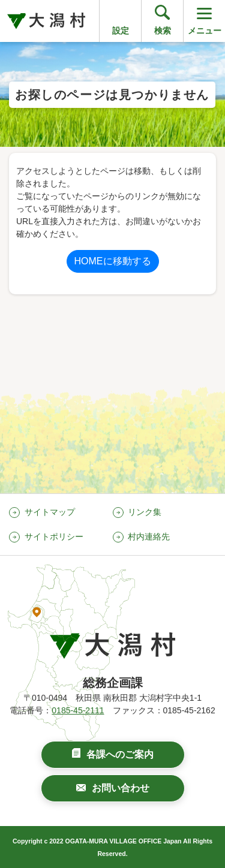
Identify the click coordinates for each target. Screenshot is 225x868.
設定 (121, 31)
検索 (163, 31)
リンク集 (145, 512)
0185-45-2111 (78, 710)
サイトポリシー (54, 537)
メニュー (205, 20)
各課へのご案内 (120, 754)
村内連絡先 (149, 537)
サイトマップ (50, 512)
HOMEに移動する (113, 261)
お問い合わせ (121, 788)
